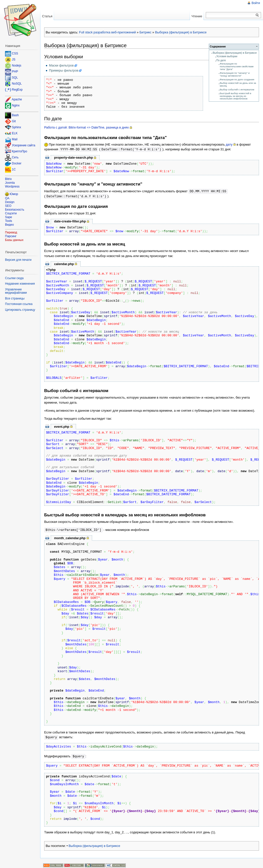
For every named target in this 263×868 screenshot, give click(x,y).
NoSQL (17, 84)
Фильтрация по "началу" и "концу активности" (235, 74)
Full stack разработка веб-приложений (107, 32)
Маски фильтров (61, 65)
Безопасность (15, 210)
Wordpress (12, 187)
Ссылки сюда (14, 278)
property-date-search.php (73, 157)
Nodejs (16, 66)
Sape (9, 217)
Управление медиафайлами (16, 291)
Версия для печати (18, 260)
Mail (15, 140)
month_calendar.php (70, 537)
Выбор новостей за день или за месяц (238, 84)
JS (14, 59)
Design (10, 202)
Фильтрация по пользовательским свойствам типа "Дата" (237, 66)
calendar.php (64, 263)
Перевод (11, 232)
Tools (9, 221)
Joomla (10, 183)
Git (14, 121)
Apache (17, 99)
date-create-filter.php (70, 221)
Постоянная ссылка (19, 304)
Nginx (16, 105)
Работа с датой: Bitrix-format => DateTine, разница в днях (86, 127)
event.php (61, 426)
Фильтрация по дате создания (237, 79)
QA (7, 198)
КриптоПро (19, 152)
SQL (15, 78)
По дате (221, 60)
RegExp (17, 90)
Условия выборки (227, 56)
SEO (8, 206)
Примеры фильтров (64, 70)
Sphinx (16, 128)
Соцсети (11, 213)
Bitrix (8, 179)
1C (14, 170)
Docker (17, 164)
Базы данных (14, 240)
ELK (15, 134)
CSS (15, 53)
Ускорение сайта (23, 146)
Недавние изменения (20, 284)
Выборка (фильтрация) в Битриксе (181, 32)
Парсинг (11, 236)
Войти (256, 3)
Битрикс (146, 32)
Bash (15, 115)
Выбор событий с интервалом (237, 89)
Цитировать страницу (20, 310)
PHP (15, 72)
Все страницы (15, 298)
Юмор (14, 194)
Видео (9, 225)
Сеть (15, 158)
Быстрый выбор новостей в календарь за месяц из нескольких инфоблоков (236, 96)
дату (229, 144)
